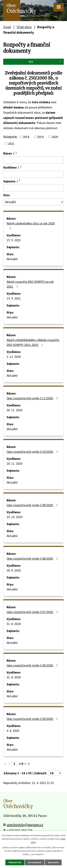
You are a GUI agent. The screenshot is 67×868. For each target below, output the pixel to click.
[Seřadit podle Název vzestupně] (16, 152)
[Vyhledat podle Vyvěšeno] (33, 174)
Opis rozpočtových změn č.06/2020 (33, 665)
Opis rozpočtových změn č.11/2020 (33, 398)
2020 (55, 137)
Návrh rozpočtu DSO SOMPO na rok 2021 (30, 284)
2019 (40, 137)
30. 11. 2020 (14, 410)
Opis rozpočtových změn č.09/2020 (33, 505)
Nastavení (53, 862)
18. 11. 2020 (14, 464)
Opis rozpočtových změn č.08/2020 (33, 558)
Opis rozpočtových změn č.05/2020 (33, 719)
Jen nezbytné (35, 862)
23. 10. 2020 (14, 517)
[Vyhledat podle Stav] (33, 202)
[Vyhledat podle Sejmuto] (33, 188)
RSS (45, 62)
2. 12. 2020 (14, 357)
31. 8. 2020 (14, 624)
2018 (26, 137)
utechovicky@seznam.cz (25, 825)
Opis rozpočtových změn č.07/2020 (33, 612)
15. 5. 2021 (14, 240)
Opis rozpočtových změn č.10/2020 (33, 452)
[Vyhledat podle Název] (33, 160)
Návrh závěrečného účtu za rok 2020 (31, 226)
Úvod (7, 27)
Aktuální (12, 259)
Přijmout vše (15, 862)
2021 (11, 144)
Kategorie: (10, 136)
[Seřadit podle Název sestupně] (16, 153)
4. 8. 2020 (13, 731)
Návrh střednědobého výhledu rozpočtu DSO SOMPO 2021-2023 (33, 342)
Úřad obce (24, 27)
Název (9, 153)
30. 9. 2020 (14, 570)
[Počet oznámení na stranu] (55, 773)
